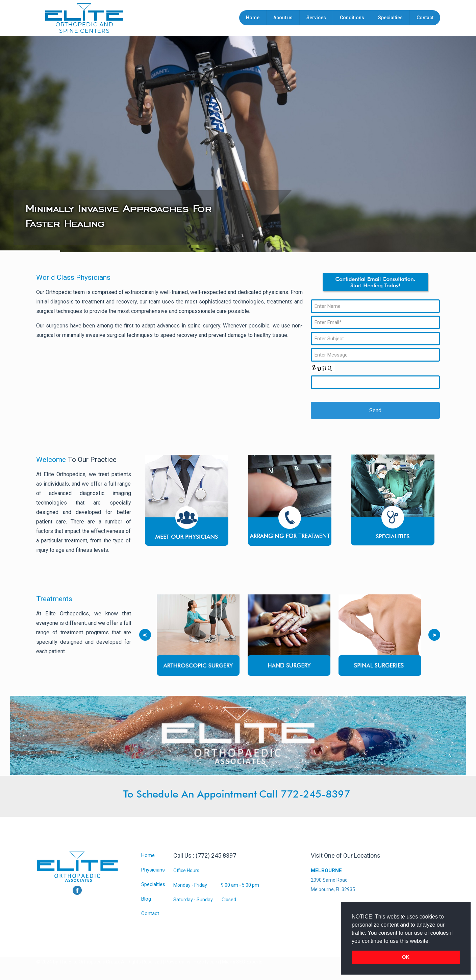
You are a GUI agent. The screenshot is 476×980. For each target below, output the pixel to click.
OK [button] (406, 957)
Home (148, 855)
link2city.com (205, 962)
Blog (146, 899)
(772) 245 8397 (216, 855)
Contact (150, 913)
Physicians (153, 870)
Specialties (153, 884)
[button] (432, 941)
